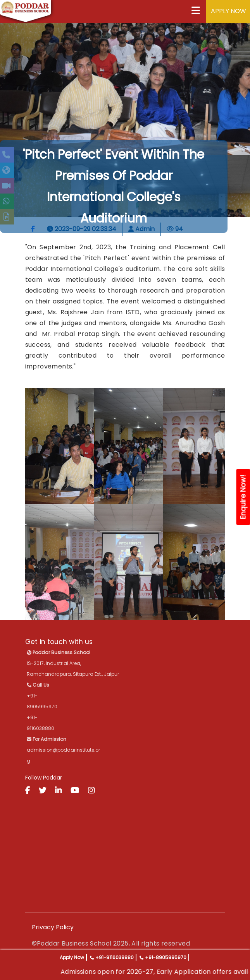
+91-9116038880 (115, 957)
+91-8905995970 (166, 957)
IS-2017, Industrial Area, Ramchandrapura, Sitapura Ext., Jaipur (73, 663)
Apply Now (72, 957)
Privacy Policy (53, 927)
